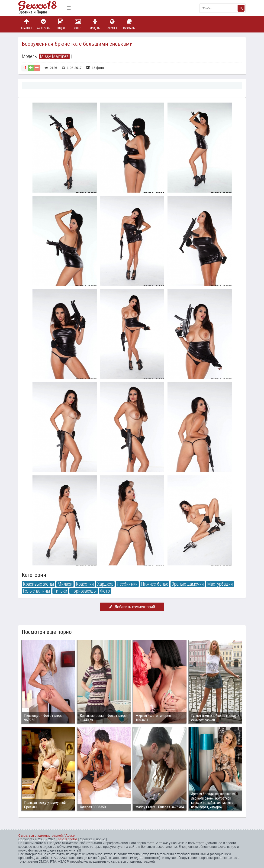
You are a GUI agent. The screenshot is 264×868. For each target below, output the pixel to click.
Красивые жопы (39, 584)
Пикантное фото (42, 8)
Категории (44, 24)
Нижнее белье (155, 584)
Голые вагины (37, 591)
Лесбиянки (127, 584)
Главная (26, 24)
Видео (61, 24)
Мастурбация (220, 584)
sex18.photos (68, 839)
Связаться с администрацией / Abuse (47, 836)
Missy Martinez (54, 56)
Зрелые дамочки (188, 584)
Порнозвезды (84, 591)
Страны (112, 24)
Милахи (65, 584)
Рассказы (129, 24)
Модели (95, 24)
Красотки (85, 584)
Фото (78, 24)
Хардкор (105, 584)
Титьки (60, 591)
